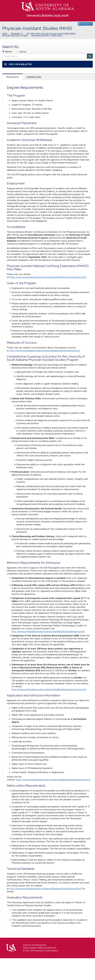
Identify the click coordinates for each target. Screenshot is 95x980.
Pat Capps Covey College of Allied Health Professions (51, 34)
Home (5, 34)
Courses (23, 52)
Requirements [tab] (13, 77)
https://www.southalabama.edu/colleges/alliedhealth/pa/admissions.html (53, 780)
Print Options (85, 24)
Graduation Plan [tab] (34, 77)
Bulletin (9, 52)
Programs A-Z (17, 34)
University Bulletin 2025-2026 (47, 16)
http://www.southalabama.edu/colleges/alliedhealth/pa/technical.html (45, 888)
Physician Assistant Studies (15, 36)
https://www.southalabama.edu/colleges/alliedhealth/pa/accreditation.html (48, 277)
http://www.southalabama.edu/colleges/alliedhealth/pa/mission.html (45, 350)
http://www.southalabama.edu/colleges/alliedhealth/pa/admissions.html (48, 631)
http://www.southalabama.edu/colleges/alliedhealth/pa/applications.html (49, 689)
